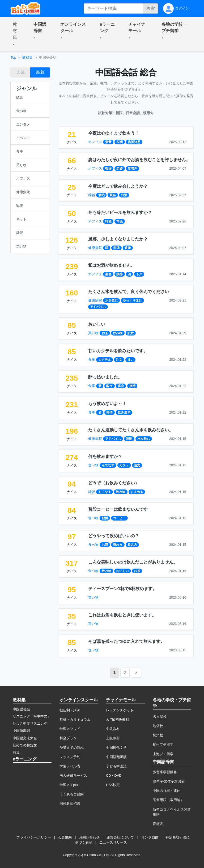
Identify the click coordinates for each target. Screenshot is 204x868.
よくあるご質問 (72, 794)
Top (13, 57)
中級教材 (113, 729)
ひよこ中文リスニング (30, 723)
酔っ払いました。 (105, 377)
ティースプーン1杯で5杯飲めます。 (122, 589)
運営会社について (120, 837)
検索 (151, 8)
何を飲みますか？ (105, 456)
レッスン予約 (70, 757)
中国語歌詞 (21, 731)
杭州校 (158, 735)
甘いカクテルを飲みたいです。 (118, 351)
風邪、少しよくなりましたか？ (118, 239)
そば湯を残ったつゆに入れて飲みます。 (126, 641)
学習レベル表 (70, 766)
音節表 (158, 824)
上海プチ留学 (163, 754)
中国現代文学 (116, 748)
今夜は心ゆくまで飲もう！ (114, 133)
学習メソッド (70, 729)
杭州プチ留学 (163, 744)
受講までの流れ (72, 748)
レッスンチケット (120, 710)
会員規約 (65, 837)
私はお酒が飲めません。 (112, 265)
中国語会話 (21, 709)
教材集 (27, 57)
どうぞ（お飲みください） (114, 483)
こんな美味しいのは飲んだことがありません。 (133, 562)
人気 (20, 72)
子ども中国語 (116, 766)
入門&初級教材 (118, 719)
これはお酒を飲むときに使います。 (122, 615)
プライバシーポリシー (34, 837)
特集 (16, 752)
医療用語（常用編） (168, 800)
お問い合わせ (89, 837)
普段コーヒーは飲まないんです (118, 509)
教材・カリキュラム (75, 719)
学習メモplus (69, 785)
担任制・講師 (70, 710)
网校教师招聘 (70, 804)
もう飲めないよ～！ (107, 404)
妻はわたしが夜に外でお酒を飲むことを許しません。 (139, 160)
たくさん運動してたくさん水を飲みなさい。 (131, 430)
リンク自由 (150, 837)
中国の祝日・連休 (167, 791)
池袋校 (158, 726)
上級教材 (113, 738)
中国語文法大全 (25, 738)
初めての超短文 (25, 745)
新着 (40, 72)
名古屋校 (160, 717)
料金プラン (68, 738)
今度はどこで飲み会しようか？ (118, 186)
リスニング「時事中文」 (32, 716)
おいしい (97, 324)
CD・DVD (114, 775)
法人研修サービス (73, 775)
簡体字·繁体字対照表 (169, 781)
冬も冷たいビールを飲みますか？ (120, 212)
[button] (17, 34)
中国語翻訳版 (116, 757)
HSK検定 (113, 785)
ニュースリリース (113, 842)
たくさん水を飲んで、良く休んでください (129, 292)
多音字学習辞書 (165, 772)
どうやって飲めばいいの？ (114, 536)
